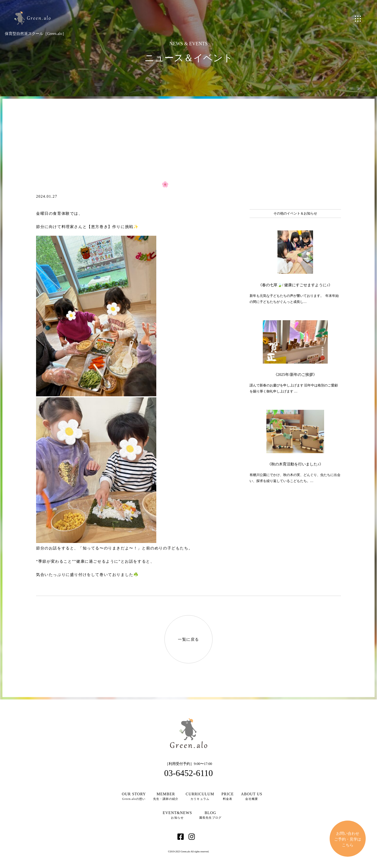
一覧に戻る (188, 639)
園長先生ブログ (210, 815)
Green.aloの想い (134, 796)
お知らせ (177, 815)
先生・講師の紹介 (166, 796)
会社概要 (252, 796)
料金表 (228, 796)
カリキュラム (200, 796)
